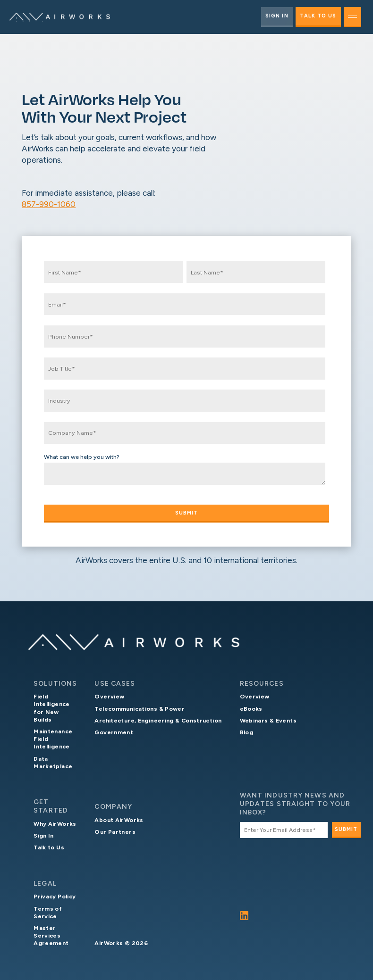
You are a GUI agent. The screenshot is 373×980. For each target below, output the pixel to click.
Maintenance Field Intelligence (53, 739)
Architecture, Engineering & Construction (158, 720)
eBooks (251, 709)
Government (114, 732)
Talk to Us (318, 16)
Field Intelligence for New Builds (51, 708)
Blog (247, 732)
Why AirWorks (55, 824)
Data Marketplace (53, 762)
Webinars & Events (268, 720)
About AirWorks (119, 820)
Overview (109, 696)
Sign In (277, 16)
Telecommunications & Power (140, 709)
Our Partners (115, 832)
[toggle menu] (352, 17)
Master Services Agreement (51, 935)
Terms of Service (48, 912)
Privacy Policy (55, 896)
